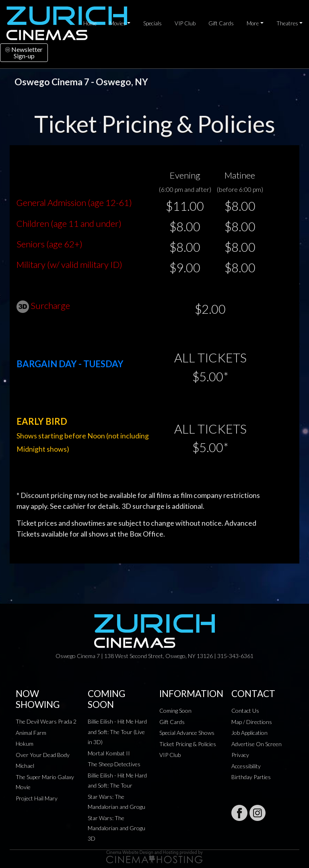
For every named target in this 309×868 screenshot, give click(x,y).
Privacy (240, 755)
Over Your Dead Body (43, 755)
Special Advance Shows (187, 733)
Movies (118, 23)
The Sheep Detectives (114, 764)
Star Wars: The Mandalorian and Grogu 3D (116, 828)
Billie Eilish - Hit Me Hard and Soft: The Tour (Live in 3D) (117, 732)
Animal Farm (31, 733)
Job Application (249, 733)
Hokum (25, 744)
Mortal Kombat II (109, 753)
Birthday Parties (251, 777)
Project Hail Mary (37, 798)
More (253, 23)
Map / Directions (252, 722)
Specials (152, 23)
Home (90, 23)
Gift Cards (221, 23)
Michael (25, 766)
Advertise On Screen (256, 744)
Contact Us (245, 711)
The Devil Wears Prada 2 (46, 721)
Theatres (287, 23)
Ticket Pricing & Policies (188, 744)
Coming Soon (175, 711)
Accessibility (246, 766)
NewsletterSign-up (24, 52)
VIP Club (185, 23)
